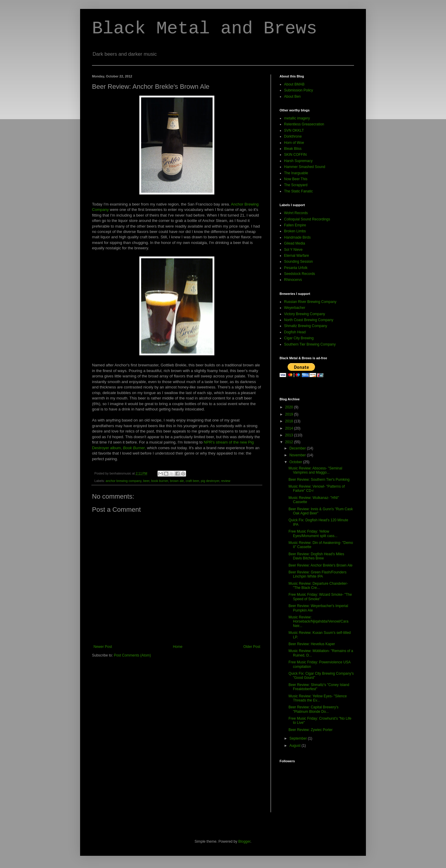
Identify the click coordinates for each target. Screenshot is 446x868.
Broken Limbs (295, 231)
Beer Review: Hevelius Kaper (312, 644)
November (298, 455)
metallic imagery (297, 118)
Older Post (252, 647)
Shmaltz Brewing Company (306, 326)
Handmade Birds (297, 237)
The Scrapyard (296, 185)
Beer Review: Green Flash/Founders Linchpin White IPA (318, 574)
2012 (290, 442)
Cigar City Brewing (299, 338)
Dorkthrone (293, 136)
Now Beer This (296, 179)
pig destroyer (210, 481)
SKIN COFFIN (295, 155)
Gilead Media (295, 243)
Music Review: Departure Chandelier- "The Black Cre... (318, 586)
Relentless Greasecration (304, 124)
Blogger (244, 841)
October (296, 462)
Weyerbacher (295, 308)
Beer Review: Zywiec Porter (311, 730)
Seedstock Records (300, 274)
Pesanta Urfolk (296, 268)
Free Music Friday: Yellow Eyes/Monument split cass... (313, 533)
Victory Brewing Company (305, 314)
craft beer (192, 481)
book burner (160, 481)
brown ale (177, 481)
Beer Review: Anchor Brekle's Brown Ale (321, 565)
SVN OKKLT (294, 130)
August (295, 746)
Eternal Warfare (297, 256)
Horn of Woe (294, 143)
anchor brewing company (124, 481)
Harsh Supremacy (298, 161)
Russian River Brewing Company (310, 302)
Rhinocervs (293, 280)
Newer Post (103, 647)
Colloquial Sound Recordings (307, 219)
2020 (290, 407)
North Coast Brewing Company (309, 320)
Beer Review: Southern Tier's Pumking (319, 480)
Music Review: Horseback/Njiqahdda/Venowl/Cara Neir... (318, 622)
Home (178, 647)
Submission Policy (298, 90)
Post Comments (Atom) (132, 655)
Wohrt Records (296, 213)
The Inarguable (296, 173)
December (298, 448)
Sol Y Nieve (293, 250)
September (299, 738)
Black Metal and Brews (205, 29)
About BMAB (294, 84)
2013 (290, 435)
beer (146, 481)
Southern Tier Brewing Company (310, 344)
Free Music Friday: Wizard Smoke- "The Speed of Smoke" (320, 597)
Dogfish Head (295, 332)
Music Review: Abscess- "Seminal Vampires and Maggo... (315, 470)
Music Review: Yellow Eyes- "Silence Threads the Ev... (318, 698)
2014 (290, 428)
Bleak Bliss (293, 149)
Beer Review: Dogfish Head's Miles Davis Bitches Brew (316, 556)
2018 (290, 421)
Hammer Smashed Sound (305, 167)
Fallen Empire (295, 225)
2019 (290, 414)
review (226, 481)
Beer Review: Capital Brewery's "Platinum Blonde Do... (314, 709)
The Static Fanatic (298, 191)
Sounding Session (298, 262)
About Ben (292, 97)
